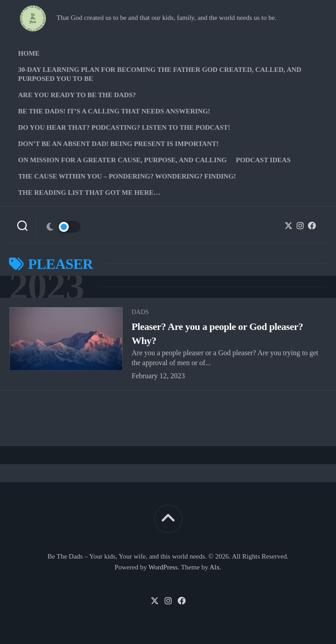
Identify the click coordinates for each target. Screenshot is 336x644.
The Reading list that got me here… (89, 193)
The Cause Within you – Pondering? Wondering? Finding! (127, 176)
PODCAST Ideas (263, 160)
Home (29, 53)
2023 (47, 287)
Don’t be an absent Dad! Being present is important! (118, 144)
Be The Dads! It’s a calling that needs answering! (114, 111)
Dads (140, 312)
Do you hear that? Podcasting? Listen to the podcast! (124, 127)
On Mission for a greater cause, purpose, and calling (122, 160)
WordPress (163, 567)
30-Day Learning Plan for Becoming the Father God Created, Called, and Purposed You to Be (160, 74)
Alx (215, 567)
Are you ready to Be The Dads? (77, 95)
